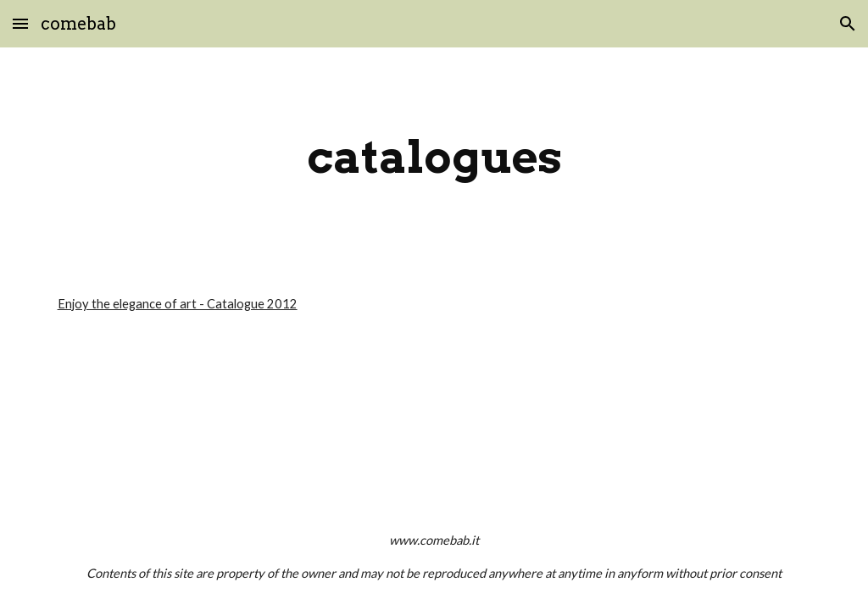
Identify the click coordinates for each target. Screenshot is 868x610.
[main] (434, 157)
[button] (20, 23)
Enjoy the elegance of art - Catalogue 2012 (178, 304)
